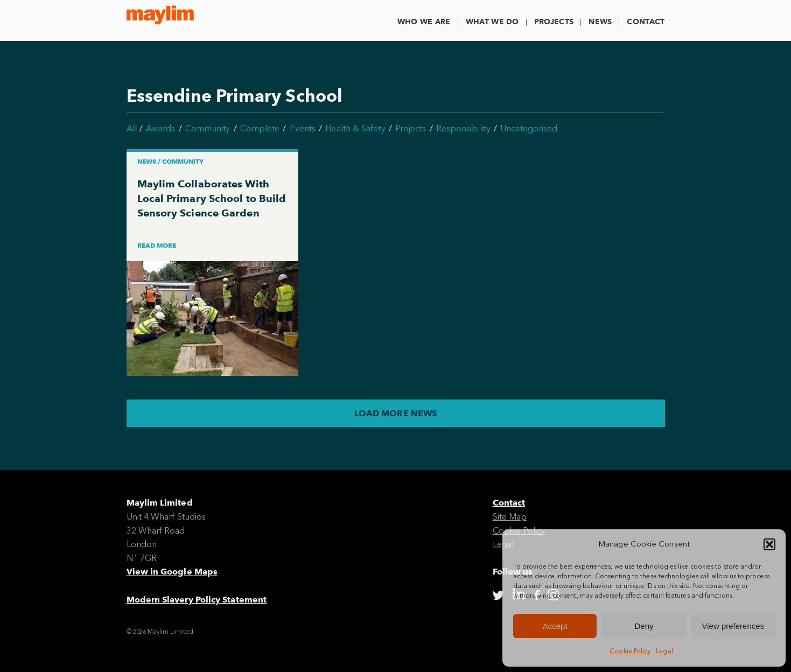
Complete (260, 128)
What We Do (492, 22)
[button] (769, 544)
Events (303, 128)
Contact (646, 22)
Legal (664, 651)
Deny (644, 626)
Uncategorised (529, 128)
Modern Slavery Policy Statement (197, 600)
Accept (555, 626)
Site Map (510, 517)
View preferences (733, 626)
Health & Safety (355, 128)
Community (208, 128)
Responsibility (463, 128)
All (132, 128)
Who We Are (424, 22)
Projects (554, 22)
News (600, 22)
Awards (160, 128)
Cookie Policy (630, 651)
